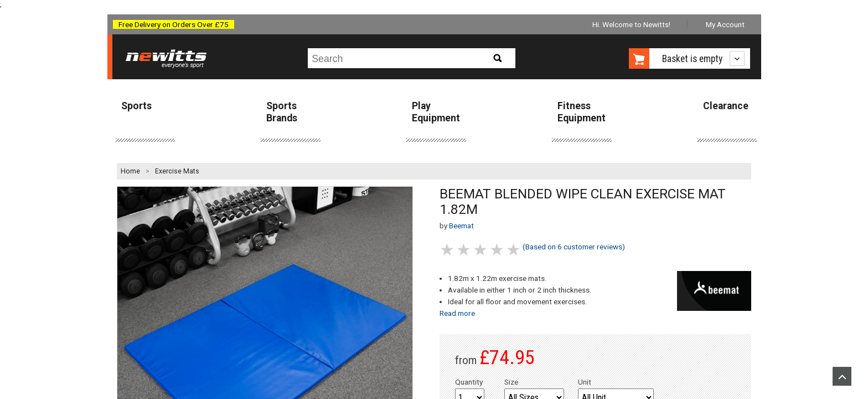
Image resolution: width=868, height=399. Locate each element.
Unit (585, 382)
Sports (136, 106)
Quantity (469, 382)
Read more (457, 313)
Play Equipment (436, 112)
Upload (842, 376)
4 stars (498, 250)
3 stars (481, 250)
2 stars (464, 250)
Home (130, 171)
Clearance (726, 106)
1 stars (448, 250)
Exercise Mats (177, 171)
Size (511, 382)
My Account (725, 24)
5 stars (514, 250)
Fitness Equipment (582, 112)
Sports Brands (282, 112)
